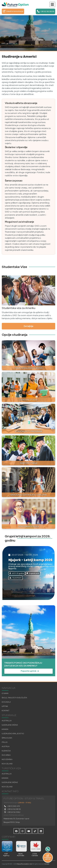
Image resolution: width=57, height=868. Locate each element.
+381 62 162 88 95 (12, 809)
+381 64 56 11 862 (12, 812)
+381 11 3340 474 (12, 806)
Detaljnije (29, 326)
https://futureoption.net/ (24, 864)
